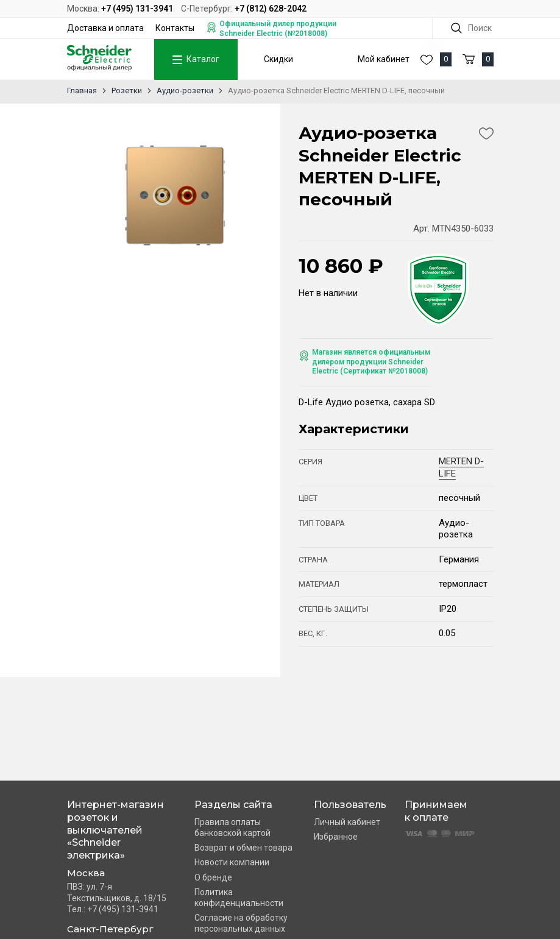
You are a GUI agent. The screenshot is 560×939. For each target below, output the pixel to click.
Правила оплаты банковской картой (232, 827)
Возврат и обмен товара (243, 848)
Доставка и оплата (105, 28)
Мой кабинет (384, 59)
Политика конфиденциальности (239, 898)
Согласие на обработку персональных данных (241, 923)
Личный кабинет (347, 822)
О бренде (213, 877)
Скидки (278, 59)
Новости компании (232, 862)
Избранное (336, 837)
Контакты (175, 28)
